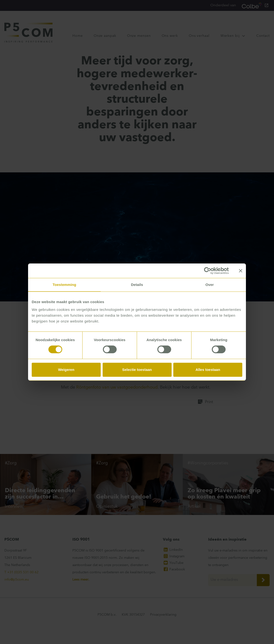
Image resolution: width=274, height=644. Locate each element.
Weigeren (66, 370)
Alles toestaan (208, 370)
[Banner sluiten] (241, 271)
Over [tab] (210, 285)
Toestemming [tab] (64, 285)
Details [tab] (137, 285)
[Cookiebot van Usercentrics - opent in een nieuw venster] (208, 271)
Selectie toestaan (137, 370)
